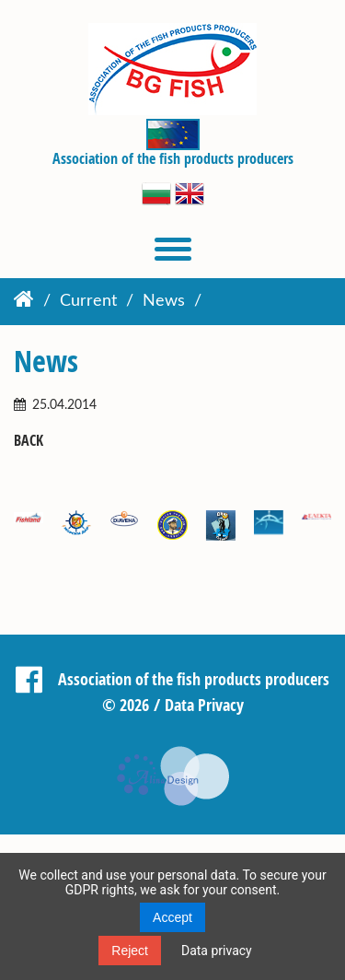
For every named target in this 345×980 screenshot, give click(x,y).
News (164, 301)
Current (88, 301)
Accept (172, 917)
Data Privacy (204, 705)
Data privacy (217, 951)
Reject (130, 951)
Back (29, 441)
